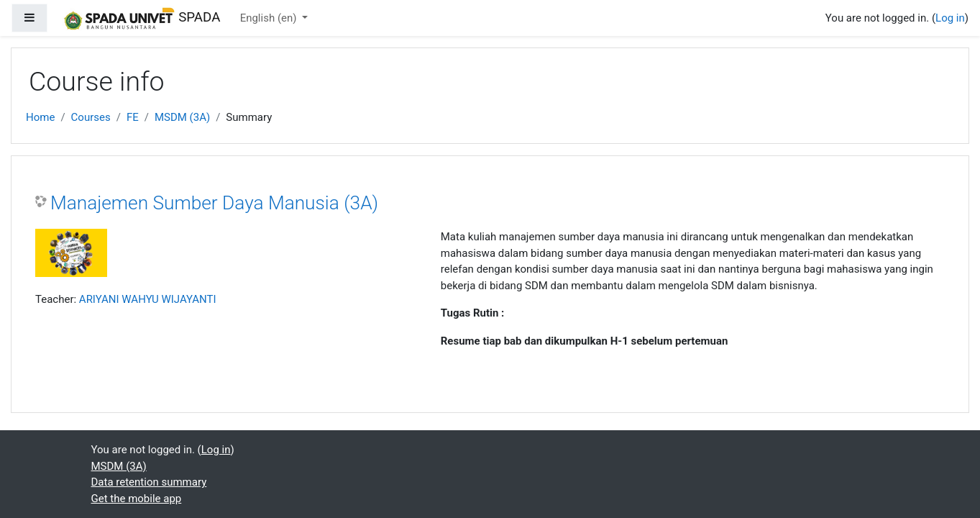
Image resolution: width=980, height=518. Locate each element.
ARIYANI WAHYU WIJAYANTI (148, 299)
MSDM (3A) (182, 117)
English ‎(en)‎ (270, 18)
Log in (950, 18)
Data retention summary (149, 482)
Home (40, 117)
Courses (91, 117)
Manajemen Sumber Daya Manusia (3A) (214, 203)
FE (133, 117)
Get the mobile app (137, 499)
